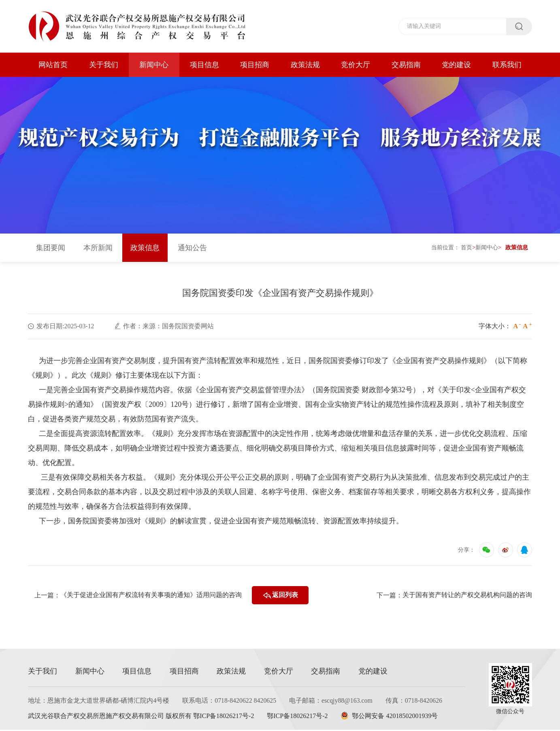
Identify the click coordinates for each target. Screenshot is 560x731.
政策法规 (305, 65)
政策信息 (145, 249)
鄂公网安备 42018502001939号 (391, 717)
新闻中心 (154, 65)
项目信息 (204, 65)
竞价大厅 (356, 65)
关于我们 (104, 65)
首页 (466, 249)
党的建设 (456, 65)
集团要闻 (51, 249)
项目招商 (255, 65)
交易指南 (406, 65)
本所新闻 (98, 249)
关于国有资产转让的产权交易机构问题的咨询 (467, 596)
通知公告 (192, 249)
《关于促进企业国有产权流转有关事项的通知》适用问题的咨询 (151, 596)
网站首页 (53, 65)
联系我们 (507, 65)
